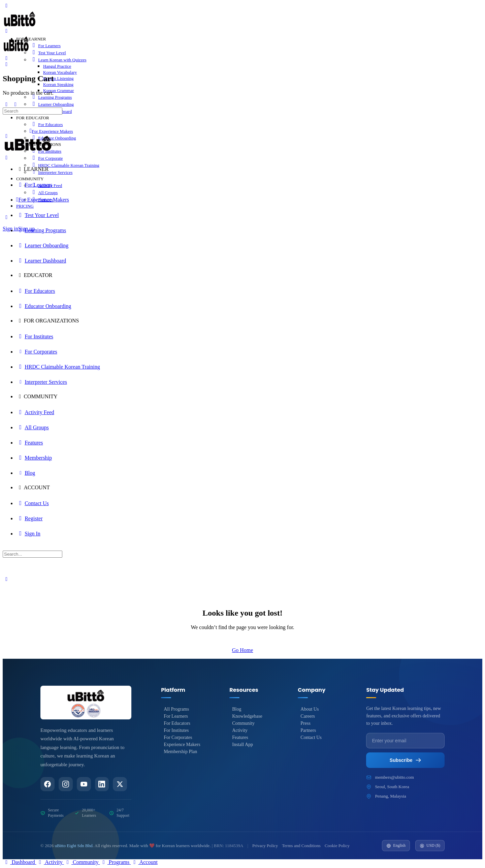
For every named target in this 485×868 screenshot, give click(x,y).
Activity (240, 730)
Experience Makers (182, 745)
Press (305, 723)
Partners (308, 730)
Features (240, 737)
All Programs (176, 709)
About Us (310, 709)
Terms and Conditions (301, 846)
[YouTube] (84, 784)
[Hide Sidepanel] (6, 104)
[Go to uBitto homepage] (20, 27)
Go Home (243, 650)
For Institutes (176, 730)
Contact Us (311, 737)
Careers (308, 716)
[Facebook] (47, 784)
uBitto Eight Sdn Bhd (73, 846)
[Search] (6, 58)
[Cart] (6, 64)
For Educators (177, 723)
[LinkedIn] (102, 784)
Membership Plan (180, 752)
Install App (243, 745)
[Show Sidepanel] (15, 104)
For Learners (176, 716)
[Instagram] (66, 784)
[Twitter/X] (120, 784)
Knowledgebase (247, 716)
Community (243, 723)
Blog (237, 709)
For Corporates (178, 737)
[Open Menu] (6, 31)
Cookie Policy (337, 846)
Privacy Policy (265, 846)
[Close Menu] (6, 158)
